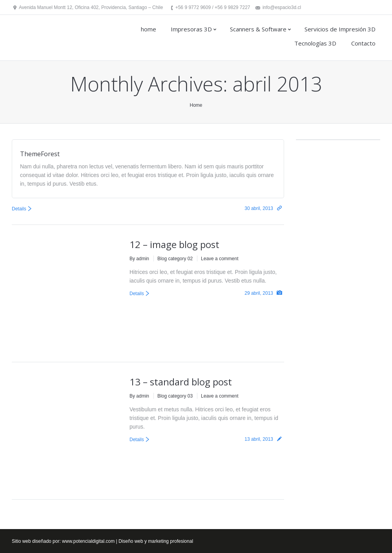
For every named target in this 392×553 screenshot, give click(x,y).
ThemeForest (40, 154)
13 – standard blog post (181, 382)
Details (19, 209)
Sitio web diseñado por (36, 541)
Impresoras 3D (191, 29)
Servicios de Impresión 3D (340, 29)
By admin (139, 259)
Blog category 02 (175, 259)
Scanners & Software (258, 29)
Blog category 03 (175, 396)
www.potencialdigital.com (88, 541)
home (149, 29)
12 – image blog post (174, 244)
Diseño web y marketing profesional (156, 541)
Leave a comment (220, 259)
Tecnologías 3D (315, 43)
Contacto (363, 43)
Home (196, 105)
